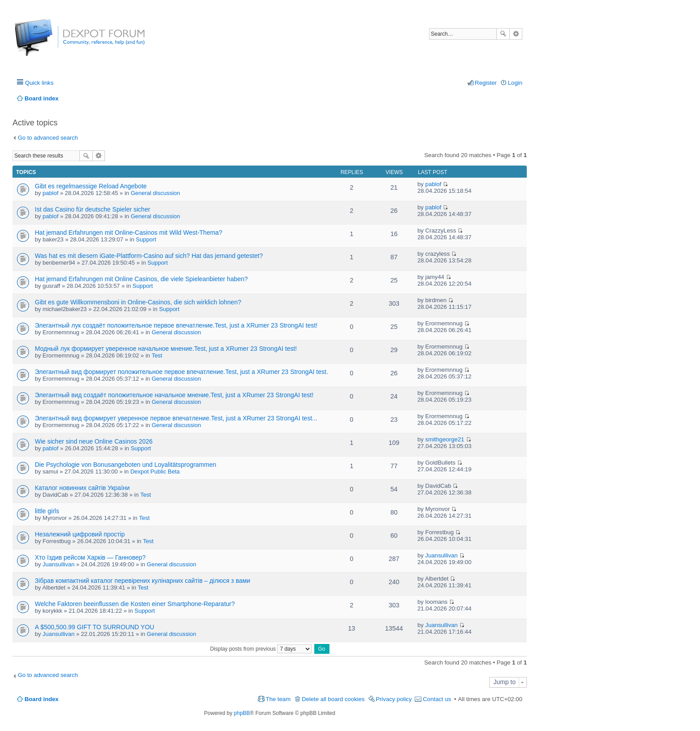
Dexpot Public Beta (155, 471)
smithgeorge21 (445, 439)
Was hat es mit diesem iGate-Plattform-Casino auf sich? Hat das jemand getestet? (149, 256)
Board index (42, 699)
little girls (47, 511)
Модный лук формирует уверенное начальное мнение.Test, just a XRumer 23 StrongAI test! (166, 349)
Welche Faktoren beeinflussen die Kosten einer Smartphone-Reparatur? (135, 604)
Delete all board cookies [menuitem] (333, 699)
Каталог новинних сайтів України (82, 488)
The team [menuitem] (278, 699)
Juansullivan (58, 564)
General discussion (156, 193)
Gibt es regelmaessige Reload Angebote (91, 186)
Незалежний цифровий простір (80, 534)
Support (146, 239)
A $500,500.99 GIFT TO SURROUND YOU (94, 627)
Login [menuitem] (515, 83)
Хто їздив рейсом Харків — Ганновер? (90, 557)
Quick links (39, 83)
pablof (50, 193)
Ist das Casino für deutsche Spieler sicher (92, 209)
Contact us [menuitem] (437, 699)
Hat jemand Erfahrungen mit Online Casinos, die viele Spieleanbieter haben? (141, 279)
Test (157, 355)
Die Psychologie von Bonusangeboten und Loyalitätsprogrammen (125, 465)
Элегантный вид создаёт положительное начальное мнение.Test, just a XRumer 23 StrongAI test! (174, 395)
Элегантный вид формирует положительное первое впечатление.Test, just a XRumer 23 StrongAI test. (181, 372)
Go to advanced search (48, 138)
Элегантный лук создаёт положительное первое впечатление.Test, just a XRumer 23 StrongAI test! (176, 325)
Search (503, 34)
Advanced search (516, 34)
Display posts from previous (261, 649)
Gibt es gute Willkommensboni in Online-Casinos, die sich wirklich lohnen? (138, 302)
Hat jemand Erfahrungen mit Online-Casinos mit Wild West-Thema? (129, 233)
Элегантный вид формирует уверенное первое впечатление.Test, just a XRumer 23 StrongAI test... (176, 418)
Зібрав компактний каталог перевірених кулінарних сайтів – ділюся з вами (142, 581)
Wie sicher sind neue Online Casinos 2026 (94, 441)
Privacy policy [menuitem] (394, 699)
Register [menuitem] (486, 83)
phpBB (242, 713)
